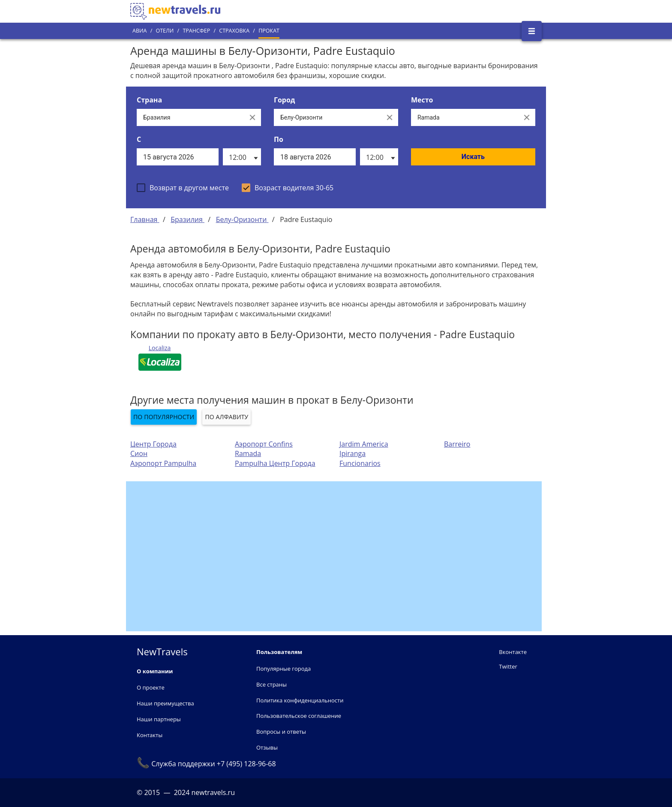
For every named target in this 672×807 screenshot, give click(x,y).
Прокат (269, 31)
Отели (165, 31)
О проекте (151, 687)
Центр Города (153, 444)
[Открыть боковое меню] (532, 31)
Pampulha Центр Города (275, 463)
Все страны (271, 684)
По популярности (164, 417)
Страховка (234, 31)
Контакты (150, 735)
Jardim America (364, 444)
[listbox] (242, 157)
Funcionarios (360, 463)
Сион (139, 453)
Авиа (139, 31)
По (279, 139)
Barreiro (457, 444)
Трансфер (196, 31)
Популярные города (283, 669)
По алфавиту (226, 417)
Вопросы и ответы (281, 732)
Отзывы (267, 747)
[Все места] (465, 117)
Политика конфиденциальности (300, 700)
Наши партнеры (159, 719)
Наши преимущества (165, 703)
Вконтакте (513, 652)
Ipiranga (352, 453)
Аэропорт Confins (264, 444)
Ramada (248, 453)
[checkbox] (183, 188)
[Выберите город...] (327, 117)
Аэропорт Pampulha (163, 463)
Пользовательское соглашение (299, 716)
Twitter (508, 666)
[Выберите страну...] (190, 117)
